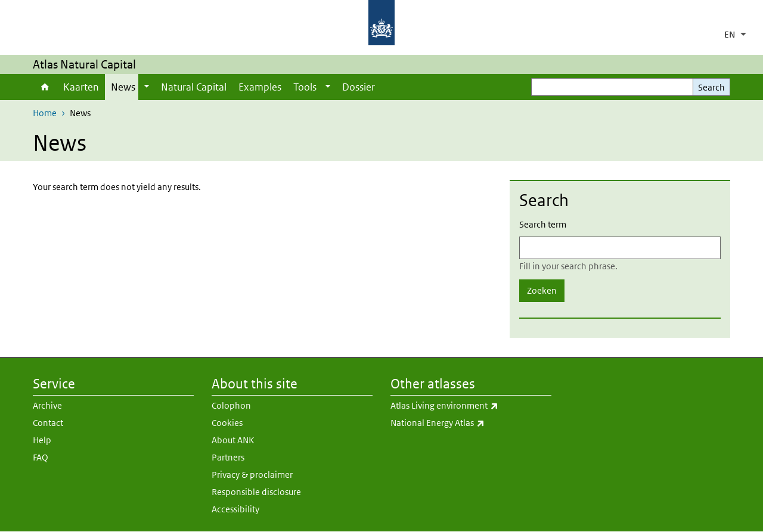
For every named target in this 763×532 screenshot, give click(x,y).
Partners (228, 457)
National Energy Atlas (471, 423)
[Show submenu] (147, 87)
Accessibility (235, 509)
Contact (48, 423)
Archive (47, 405)
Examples (260, 87)
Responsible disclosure (256, 492)
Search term (543, 224)
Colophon (231, 405)
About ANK (233, 440)
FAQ (41, 457)
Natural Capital (194, 87)
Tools (305, 87)
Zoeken (542, 290)
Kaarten (81, 87)
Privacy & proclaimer (252, 475)
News (123, 87)
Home (45, 87)
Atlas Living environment (471, 406)
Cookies (227, 423)
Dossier (359, 87)
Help (42, 440)
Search (711, 87)
